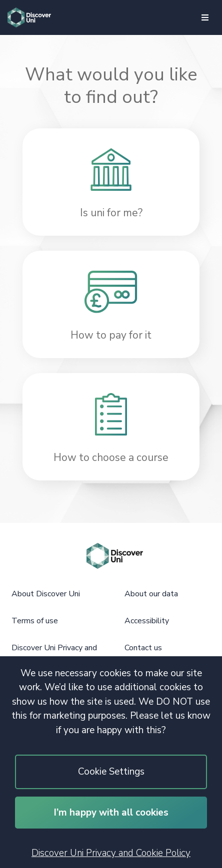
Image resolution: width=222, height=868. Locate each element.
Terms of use (35, 621)
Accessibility (147, 621)
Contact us (143, 648)
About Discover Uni (46, 594)
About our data (151, 594)
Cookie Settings (111, 772)
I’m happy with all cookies (111, 813)
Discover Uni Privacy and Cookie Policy (111, 853)
